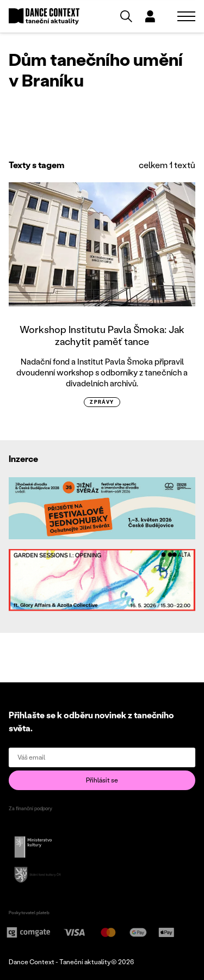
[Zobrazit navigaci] (186, 16)
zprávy (102, 402)
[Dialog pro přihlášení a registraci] (150, 16)
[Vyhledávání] (126, 16)
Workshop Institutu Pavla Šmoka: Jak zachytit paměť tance (102, 335)
